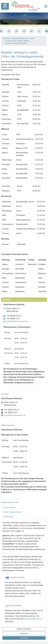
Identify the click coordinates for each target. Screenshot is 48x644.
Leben (32, 38)
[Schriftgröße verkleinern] (46, 6)
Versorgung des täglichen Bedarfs (17, 41)
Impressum (24, 633)
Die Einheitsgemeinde (20, 38)
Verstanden (24, 638)
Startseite (6, 38)
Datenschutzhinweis (24, 629)
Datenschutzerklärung (33, 619)
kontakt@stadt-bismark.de (17, 321)
